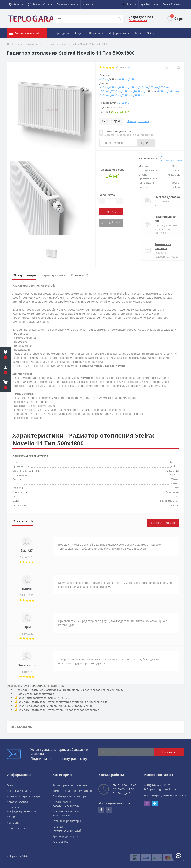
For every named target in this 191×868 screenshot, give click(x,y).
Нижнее (174, 505)
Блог (138, 33)
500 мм (175, 479)
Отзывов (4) (80, 275)
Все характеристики (171, 158)
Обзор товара (24, 275)
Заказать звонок (138, 20)
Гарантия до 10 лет (162, 219)
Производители (17, 828)
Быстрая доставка (164, 197)
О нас (10, 785)
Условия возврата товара (23, 796)
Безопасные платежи (160, 246)
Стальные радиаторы (29, 44)
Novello (174, 462)
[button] (16, 4)
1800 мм (174, 484)
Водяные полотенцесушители (72, 791)
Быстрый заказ (111, 223)
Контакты (88, 4)
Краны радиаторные (66, 836)
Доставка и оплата (67, 4)
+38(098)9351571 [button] (158, 785)
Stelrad (124, 103)
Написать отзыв (163, 523)
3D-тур (152, 33)
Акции (79, 33)
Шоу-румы (96, 33)
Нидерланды (171, 471)
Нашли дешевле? (138, 121)
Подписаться (169, 752)
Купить (146, 143)
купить (111, 212)
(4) (130, 67)
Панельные (172, 492)
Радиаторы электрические (70, 785)
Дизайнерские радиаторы (70, 796)
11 (177, 496)
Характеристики (53, 275)
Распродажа (60, 842)
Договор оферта (17, 802)
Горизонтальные (169, 501)
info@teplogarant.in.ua (160, 789)
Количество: (107, 195)
